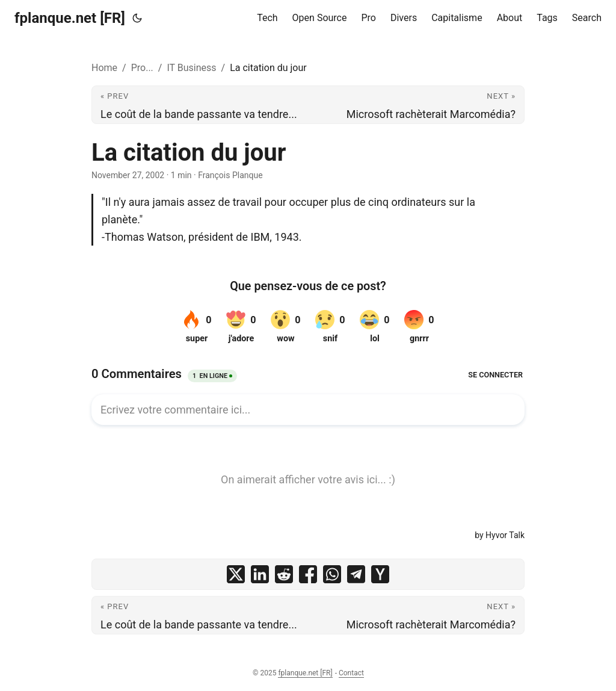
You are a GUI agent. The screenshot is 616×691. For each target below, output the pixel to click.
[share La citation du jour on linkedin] (260, 574)
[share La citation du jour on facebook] (308, 574)
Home (104, 68)
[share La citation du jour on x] (236, 574)
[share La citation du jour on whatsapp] (332, 574)
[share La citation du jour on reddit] (284, 574)
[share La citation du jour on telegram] (356, 574)
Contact (351, 673)
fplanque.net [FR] (70, 18)
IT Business (191, 68)
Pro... (142, 68)
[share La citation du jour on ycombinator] (380, 574)
